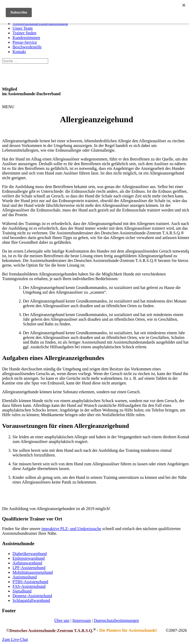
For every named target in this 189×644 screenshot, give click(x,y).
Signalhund (22, 591)
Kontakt (19, 52)
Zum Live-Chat (15, 639)
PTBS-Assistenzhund (30, 582)
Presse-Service (25, 42)
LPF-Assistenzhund (29, 568)
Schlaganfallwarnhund (31, 600)
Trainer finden (24, 33)
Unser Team (23, 28)
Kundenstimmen (26, 38)
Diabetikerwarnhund (30, 554)
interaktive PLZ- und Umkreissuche (71, 529)
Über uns (62, 620)
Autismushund (25, 577)
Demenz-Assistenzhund (32, 596)
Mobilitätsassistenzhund (33, 572)
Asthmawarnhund (27, 563)
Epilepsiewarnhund (29, 558)
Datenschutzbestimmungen (116, 620)
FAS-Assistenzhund (29, 586)
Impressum (82, 620)
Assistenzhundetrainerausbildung (40, 24)
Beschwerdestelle (27, 47)
